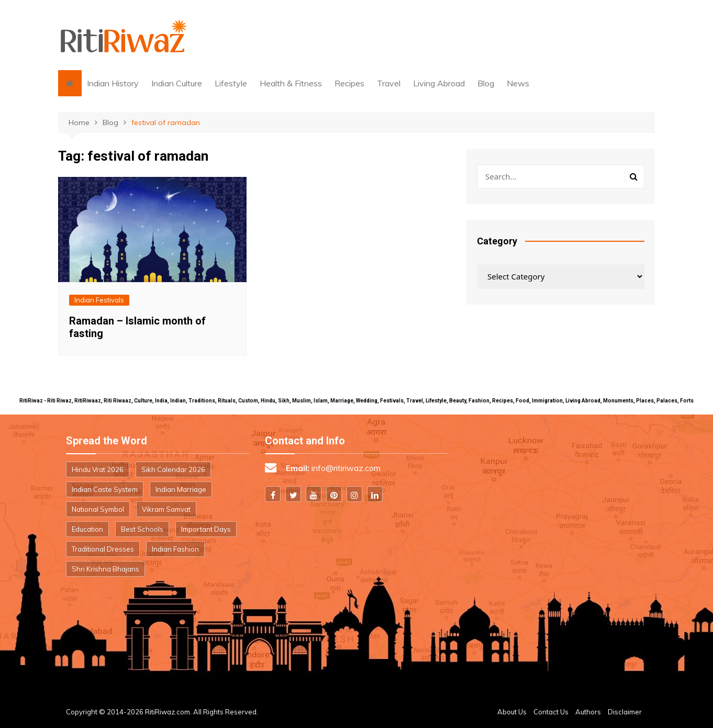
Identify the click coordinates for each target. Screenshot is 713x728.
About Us (512, 712)
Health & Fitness (291, 83)
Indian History (113, 83)
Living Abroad (439, 83)
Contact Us (551, 712)
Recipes (349, 83)
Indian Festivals (99, 300)
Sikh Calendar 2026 (173, 469)
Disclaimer (625, 712)
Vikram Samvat (166, 509)
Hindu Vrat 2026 (98, 469)
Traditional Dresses (103, 549)
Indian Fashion (175, 549)
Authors (588, 712)
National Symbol (98, 509)
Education (87, 529)
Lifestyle (231, 83)
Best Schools (142, 529)
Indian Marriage (181, 489)
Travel (389, 83)
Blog (486, 83)
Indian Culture (177, 83)
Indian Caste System (105, 489)
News (518, 83)
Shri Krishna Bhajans (105, 569)
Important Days (206, 529)
